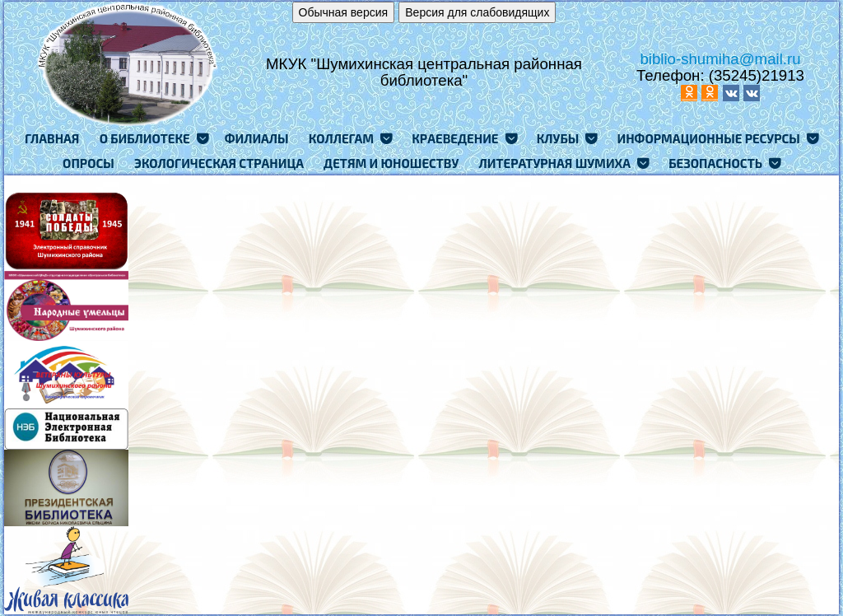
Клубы (558, 138)
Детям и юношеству (391, 163)
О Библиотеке (145, 138)
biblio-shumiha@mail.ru (720, 59)
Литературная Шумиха (555, 163)
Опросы (88, 163)
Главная (52, 138)
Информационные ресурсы (708, 138)
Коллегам (341, 138)
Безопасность (715, 163)
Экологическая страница (219, 163)
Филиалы (257, 138)
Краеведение (455, 138)
